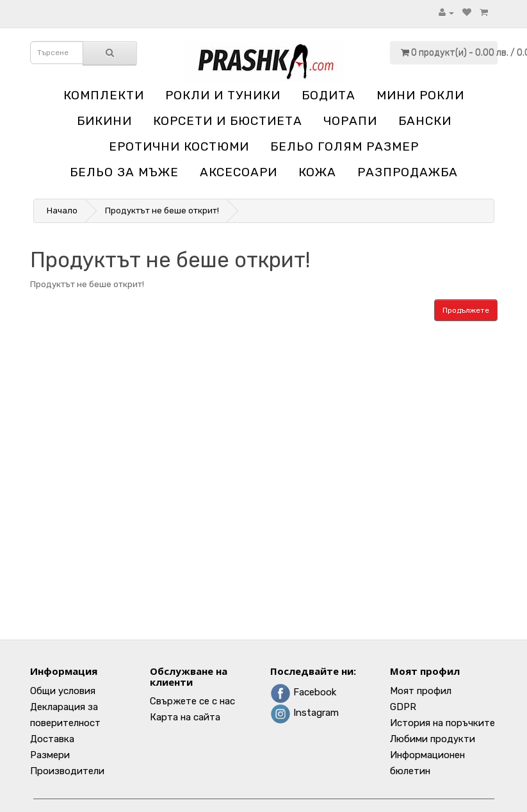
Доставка (52, 739)
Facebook (303, 692)
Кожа (317, 172)
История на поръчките (442, 723)
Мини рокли (420, 95)
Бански (425, 121)
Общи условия (63, 691)
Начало (62, 211)
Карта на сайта (185, 717)
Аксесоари (239, 172)
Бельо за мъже (124, 172)
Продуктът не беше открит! (162, 211)
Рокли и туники (223, 95)
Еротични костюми (179, 146)
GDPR (403, 707)
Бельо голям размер (345, 146)
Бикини (104, 121)
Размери (50, 755)
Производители (67, 771)
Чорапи (350, 121)
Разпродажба (408, 172)
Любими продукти (433, 739)
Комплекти (104, 95)
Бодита (328, 95)
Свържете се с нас (192, 701)
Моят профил (421, 691)
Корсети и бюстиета (228, 121)
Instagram (304, 713)
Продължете (466, 310)
